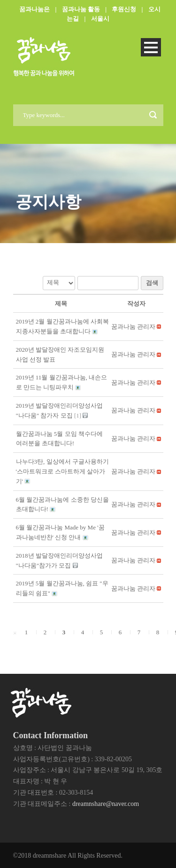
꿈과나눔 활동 (81, 9)
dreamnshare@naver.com (106, 804)
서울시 (100, 19)
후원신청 (124, 9)
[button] (133, 327)
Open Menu (151, 47)
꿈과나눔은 (34, 9)
